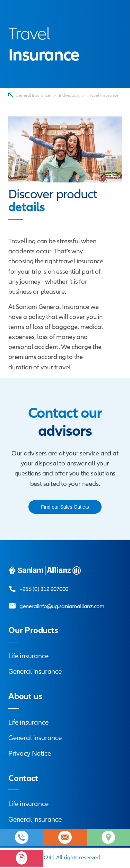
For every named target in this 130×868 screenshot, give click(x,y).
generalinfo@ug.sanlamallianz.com (62, 606)
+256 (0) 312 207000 (44, 589)
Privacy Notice (29, 753)
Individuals (69, 95)
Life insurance (28, 656)
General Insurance (33, 95)
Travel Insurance (103, 95)
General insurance (35, 672)
